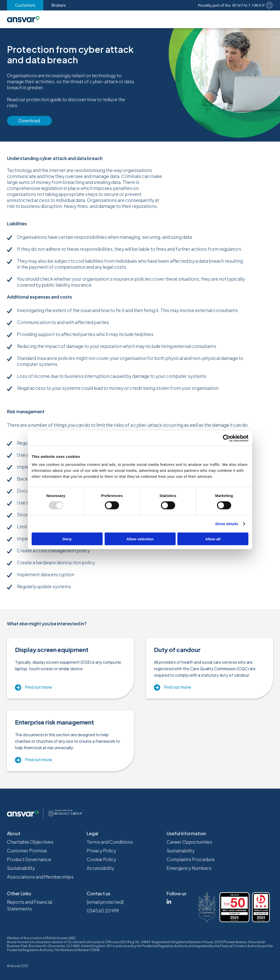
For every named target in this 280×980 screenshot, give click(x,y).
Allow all (213, 539)
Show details (227, 524)
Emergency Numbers (189, 868)
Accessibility (100, 868)
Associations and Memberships (40, 877)
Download (29, 121)
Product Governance (29, 859)
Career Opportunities (189, 842)
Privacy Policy (101, 851)
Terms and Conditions (110, 842)
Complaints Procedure (191, 859)
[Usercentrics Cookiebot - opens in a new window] (227, 438)
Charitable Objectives (30, 842)
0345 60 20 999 (103, 911)
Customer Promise (27, 851)
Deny (67, 539)
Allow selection (140, 539)
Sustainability (21, 868)
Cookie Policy (101, 859)
